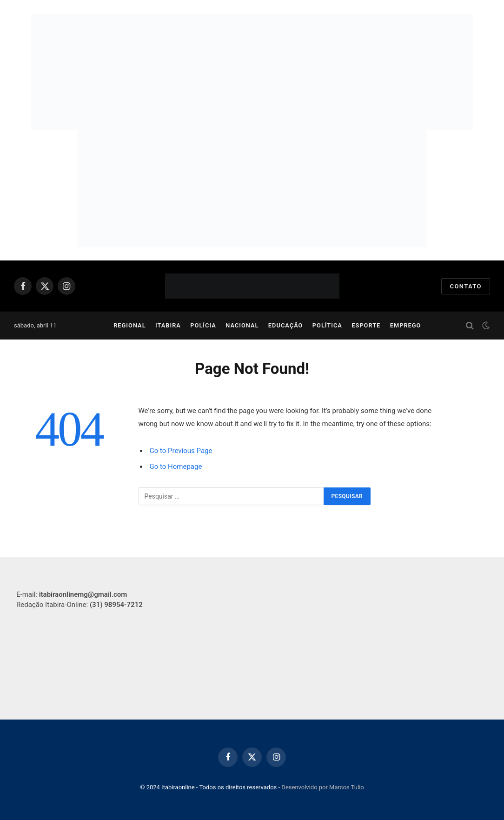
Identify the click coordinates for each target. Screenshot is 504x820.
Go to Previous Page (181, 451)
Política (327, 325)
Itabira (168, 325)
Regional (129, 325)
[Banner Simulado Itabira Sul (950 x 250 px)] (252, 72)
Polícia (203, 325)
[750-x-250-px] (252, 188)
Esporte (366, 325)
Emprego (406, 325)
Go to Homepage (176, 467)
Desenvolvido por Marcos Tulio (322, 787)
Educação (286, 325)
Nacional (242, 325)
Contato (466, 286)
